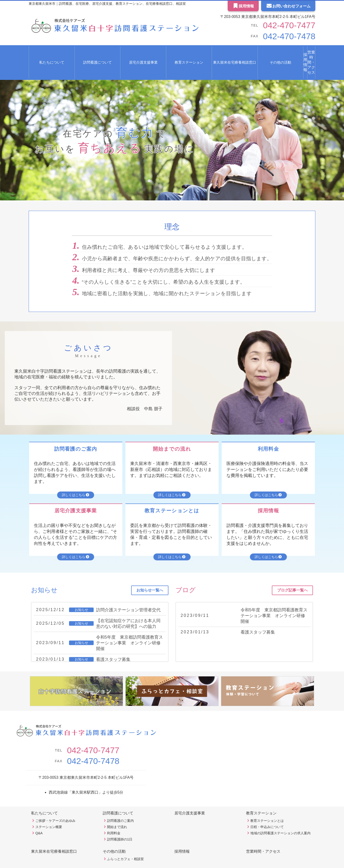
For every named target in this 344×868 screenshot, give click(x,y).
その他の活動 (114, 836)
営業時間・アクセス (296, 52)
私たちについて (44, 798)
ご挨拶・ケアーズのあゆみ (55, 805)
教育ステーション (261, 798)
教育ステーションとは (267, 805)
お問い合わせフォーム (288, 6)
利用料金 (114, 818)
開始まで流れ (117, 812)
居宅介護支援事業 (119, 52)
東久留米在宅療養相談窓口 (200, 52)
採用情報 (243, 6)
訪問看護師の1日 (120, 824)
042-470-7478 (282, 36)
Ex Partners (183, 858)
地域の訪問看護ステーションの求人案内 (280, 818)
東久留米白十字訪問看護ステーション (166, 863)
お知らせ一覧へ (150, 575)
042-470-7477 (282, 25)
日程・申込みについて (267, 812)
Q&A (39, 818)
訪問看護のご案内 (120, 805)
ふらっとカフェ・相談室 (125, 844)
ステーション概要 (49, 812)
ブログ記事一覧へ (292, 575)
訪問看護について (118, 798)
